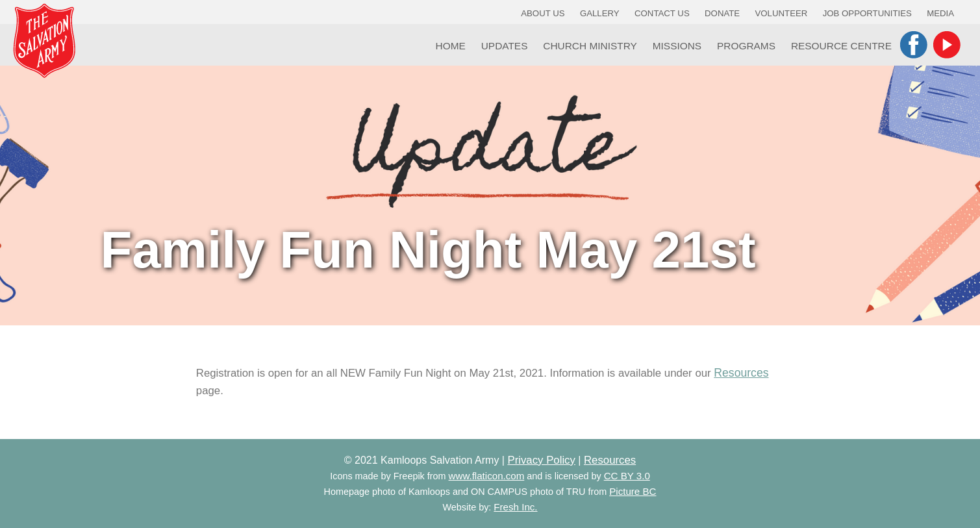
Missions (677, 46)
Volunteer (782, 13)
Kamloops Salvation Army (44, 41)
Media (940, 13)
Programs (746, 46)
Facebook (914, 45)
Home (451, 46)
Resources (741, 373)
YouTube (947, 45)
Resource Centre (841, 46)
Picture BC (633, 491)
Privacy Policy (541, 460)
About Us (543, 13)
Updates (505, 46)
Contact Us (662, 13)
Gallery (600, 13)
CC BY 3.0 (627, 476)
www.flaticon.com (487, 476)
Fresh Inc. (515, 507)
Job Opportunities (867, 13)
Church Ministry (590, 46)
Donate (722, 13)
